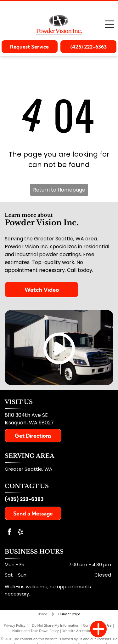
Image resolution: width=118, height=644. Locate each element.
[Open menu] (110, 24)
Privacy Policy (15, 625)
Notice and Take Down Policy (36, 631)
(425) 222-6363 (24, 499)
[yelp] (20, 533)
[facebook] (9, 533)
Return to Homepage (59, 190)
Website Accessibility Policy (84, 631)
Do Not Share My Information (56, 625)
